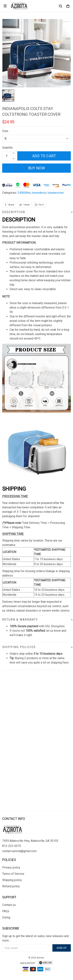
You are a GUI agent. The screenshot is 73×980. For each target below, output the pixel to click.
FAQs (6, 911)
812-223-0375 (12, 846)
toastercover (56, 193)
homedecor (39, 193)
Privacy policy (11, 867)
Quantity (7, 148)
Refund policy (11, 886)
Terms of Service (13, 874)
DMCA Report (28, 963)
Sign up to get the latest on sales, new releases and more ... (35, 938)
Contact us (9, 905)
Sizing (6, 917)
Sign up (62, 948)
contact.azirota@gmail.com (19, 851)
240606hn (24, 193)
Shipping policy (12, 880)
